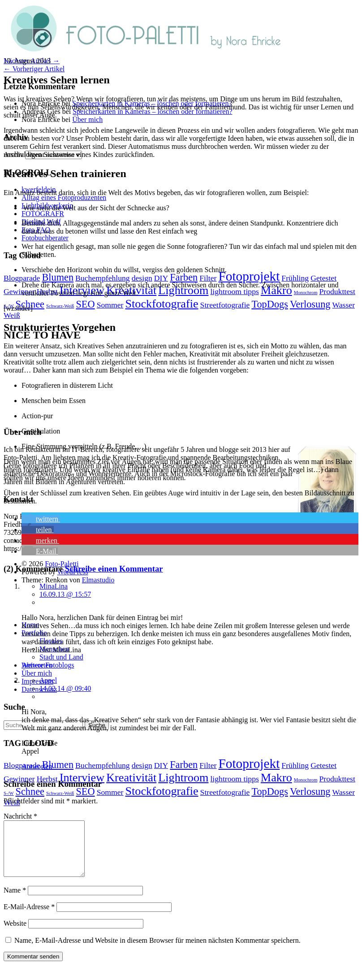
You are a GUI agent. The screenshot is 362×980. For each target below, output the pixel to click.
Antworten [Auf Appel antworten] (37, 766)
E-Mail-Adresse (29, 917)
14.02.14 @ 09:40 (65, 688)
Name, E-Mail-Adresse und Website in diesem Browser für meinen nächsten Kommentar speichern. (157, 951)
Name (15, 901)
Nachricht (20, 816)
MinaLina (54, 586)
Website (15, 934)
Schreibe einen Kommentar (114, 569)
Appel (48, 680)
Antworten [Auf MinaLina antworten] (37, 665)
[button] (41, 519)
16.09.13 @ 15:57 (65, 594)
